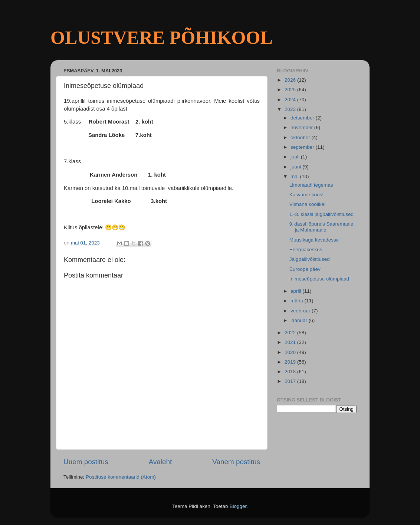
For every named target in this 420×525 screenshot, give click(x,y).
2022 (291, 333)
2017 (291, 381)
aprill (296, 291)
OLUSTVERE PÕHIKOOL (162, 37)
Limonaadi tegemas (311, 185)
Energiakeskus (306, 250)
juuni (296, 167)
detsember (303, 118)
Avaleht (160, 462)
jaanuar (300, 320)
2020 (291, 352)
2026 (291, 80)
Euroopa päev (305, 269)
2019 (291, 362)
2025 (291, 90)
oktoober (301, 137)
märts (298, 301)
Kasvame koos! (306, 195)
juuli (296, 157)
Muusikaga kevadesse (314, 240)
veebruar (301, 311)
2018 (291, 372)
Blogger (238, 506)
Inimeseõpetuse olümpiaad (319, 279)
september (303, 147)
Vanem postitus (236, 462)
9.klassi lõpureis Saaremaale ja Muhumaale (321, 227)
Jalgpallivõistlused (310, 259)
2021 (291, 342)
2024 (291, 100)
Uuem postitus (86, 462)
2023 (291, 109)
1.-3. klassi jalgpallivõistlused (321, 214)
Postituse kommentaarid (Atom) (121, 477)
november (302, 127)
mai (295, 176)
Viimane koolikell (308, 204)
